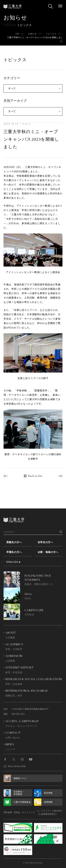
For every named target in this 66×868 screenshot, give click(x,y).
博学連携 (8, 812)
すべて (12, 88)
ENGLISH (12, 562)
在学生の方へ (45, 542)
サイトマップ (28, 812)
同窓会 (17, 812)
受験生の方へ (14, 542)
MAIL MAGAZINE (15, 766)
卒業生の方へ (14, 552)
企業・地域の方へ (48, 552)
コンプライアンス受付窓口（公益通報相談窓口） (50, 812)
